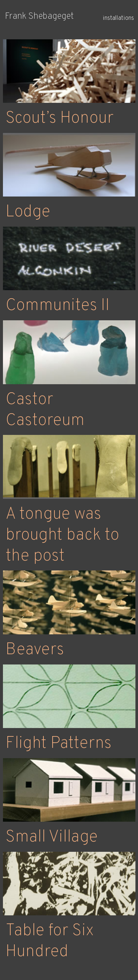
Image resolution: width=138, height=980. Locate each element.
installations (118, 18)
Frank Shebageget (39, 17)
